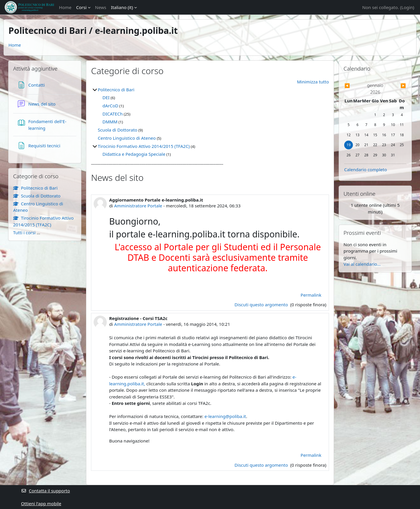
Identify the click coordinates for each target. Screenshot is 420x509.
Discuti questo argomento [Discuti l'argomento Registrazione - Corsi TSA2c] (262, 465)
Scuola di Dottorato (118, 130)
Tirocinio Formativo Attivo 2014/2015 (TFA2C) (144, 146)
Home (65, 7)
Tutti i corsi (24, 232)
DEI (106, 97)
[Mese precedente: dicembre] (353, 86)
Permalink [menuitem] (311, 295)
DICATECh (112, 114)
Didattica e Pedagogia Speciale (134, 154)
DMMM (110, 122)
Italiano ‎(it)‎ (122, 7)
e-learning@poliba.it (225, 416)
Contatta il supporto (45, 491)
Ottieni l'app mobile (41, 503)
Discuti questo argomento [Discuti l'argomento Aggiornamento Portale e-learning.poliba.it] (262, 305)
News (101, 7)
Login (407, 7)
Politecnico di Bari (116, 90)
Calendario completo (366, 169)
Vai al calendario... (362, 264)
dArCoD (110, 106)
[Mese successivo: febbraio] (397, 86)
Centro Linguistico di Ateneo (127, 138)
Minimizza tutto (313, 82)
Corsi (81, 7)
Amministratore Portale (138, 206)
